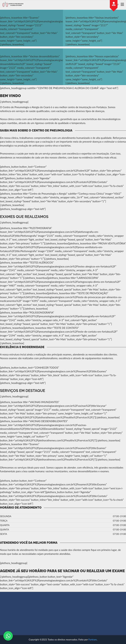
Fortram (93, 639)
